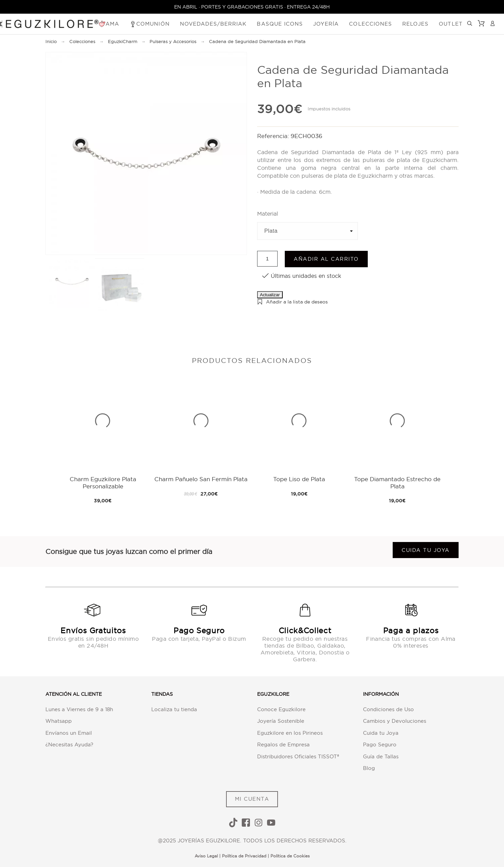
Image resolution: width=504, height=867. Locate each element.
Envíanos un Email (69, 733)
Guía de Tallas (381, 756)
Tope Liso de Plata (299, 479)
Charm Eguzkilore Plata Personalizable (103, 482)
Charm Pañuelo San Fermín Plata (201, 479)
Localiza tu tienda (174, 709)
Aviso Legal (206, 856)
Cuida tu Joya (381, 733)
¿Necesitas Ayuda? (69, 744)
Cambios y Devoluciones (395, 721)
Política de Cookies (290, 856)
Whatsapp (59, 721)
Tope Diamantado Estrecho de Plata (397, 482)
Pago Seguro (380, 744)
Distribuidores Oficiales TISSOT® (298, 756)
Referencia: (274, 136)
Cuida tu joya (426, 550)
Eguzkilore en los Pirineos (290, 733)
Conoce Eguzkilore (281, 709)
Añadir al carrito (326, 259)
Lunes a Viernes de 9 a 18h (79, 709)
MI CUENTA (252, 799)
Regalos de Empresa (283, 744)
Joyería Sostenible (281, 721)
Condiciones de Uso (388, 709)
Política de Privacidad (244, 856)
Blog (369, 768)
